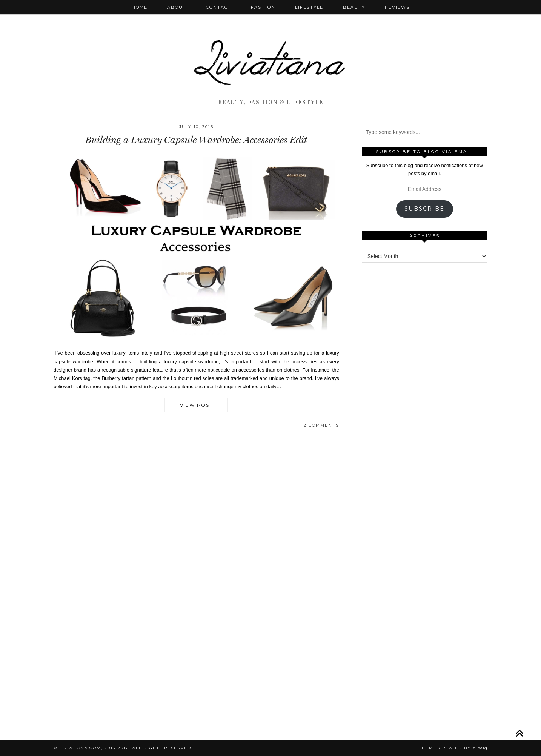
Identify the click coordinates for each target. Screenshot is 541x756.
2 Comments (321, 425)
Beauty (354, 7)
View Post (196, 405)
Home (140, 7)
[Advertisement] (424, 384)
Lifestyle (309, 7)
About (177, 7)
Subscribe (424, 209)
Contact (219, 7)
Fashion (263, 7)
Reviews (397, 7)
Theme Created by (453, 748)
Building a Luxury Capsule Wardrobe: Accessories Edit (196, 140)
